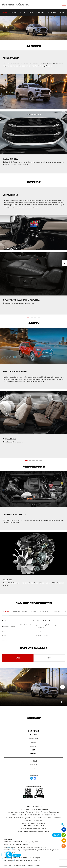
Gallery (62, 12)
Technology (33, 742)
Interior (23, 12)
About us (34, 735)
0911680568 (17, 855)
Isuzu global (34, 746)
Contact (33, 754)
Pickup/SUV (33, 765)
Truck (34, 769)
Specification (52, 12)
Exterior (14, 12)
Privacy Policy (9, 839)
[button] (26, 176)
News (33, 750)
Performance (40, 12)
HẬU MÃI (57, 835)
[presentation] (4, 687)
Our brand (34, 761)
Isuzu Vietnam (33, 731)
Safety (31, 12)
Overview (5, 12)
